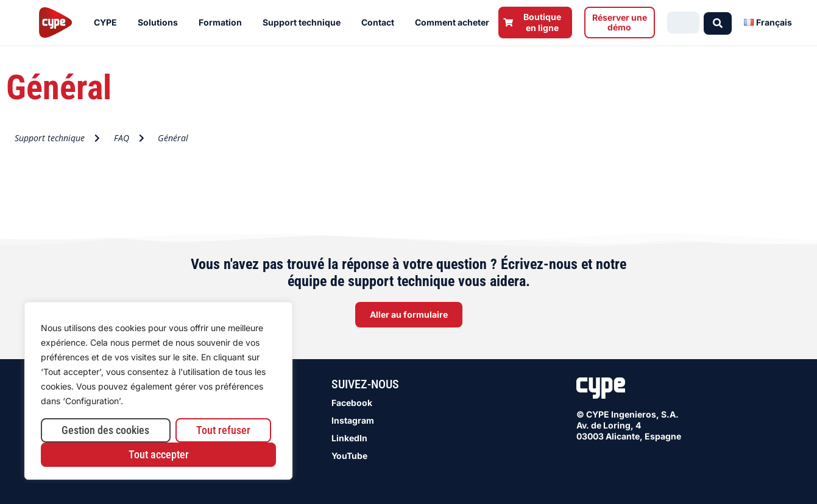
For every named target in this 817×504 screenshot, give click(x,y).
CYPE (108, 23)
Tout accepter (159, 454)
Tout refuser (223, 430)
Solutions (161, 23)
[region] (158, 391)
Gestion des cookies (105, 430)
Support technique (305, 23)
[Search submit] (718, 22)
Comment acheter (455, 23)
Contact (381, 23)
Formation (223, 23)
